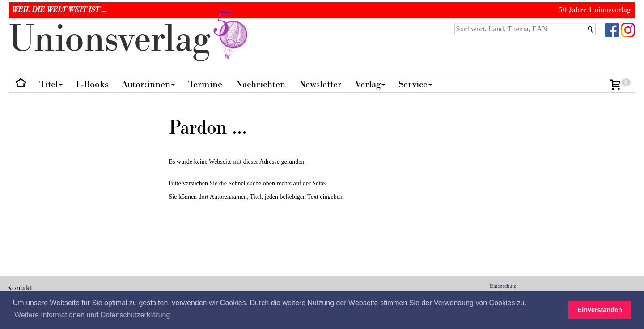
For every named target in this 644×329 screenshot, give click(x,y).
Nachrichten (261, 84)
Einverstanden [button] (600, 310)
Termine (205, 84)
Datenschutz (503, 286)
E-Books (92, 84)
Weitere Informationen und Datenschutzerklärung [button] (92, 315)
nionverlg (130, 39)
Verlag (370, 84)
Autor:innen (148, 84)
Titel (51, 84)
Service (415, 84)
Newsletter (320, 84)
